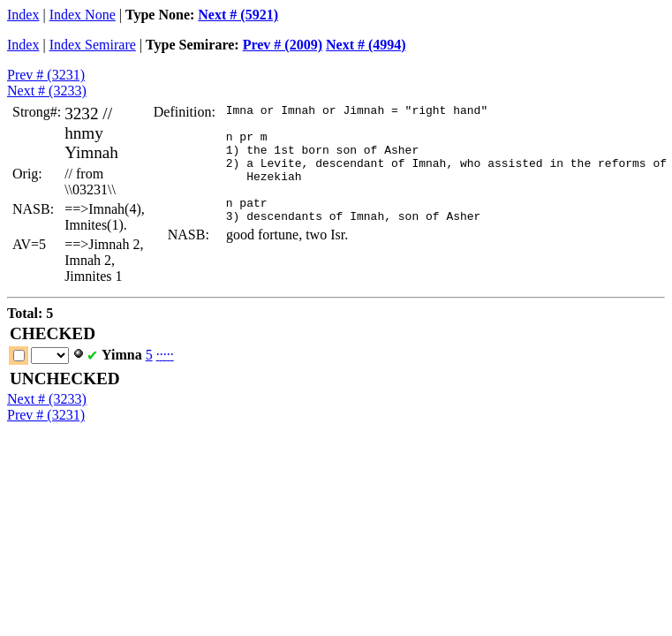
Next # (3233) (47, 91)
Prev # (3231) (46, 75)
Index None (83, 15)
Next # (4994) (366, 45)
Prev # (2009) (283, 45)
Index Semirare (93, 45)
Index (23, 15)
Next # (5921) (238, 15)
